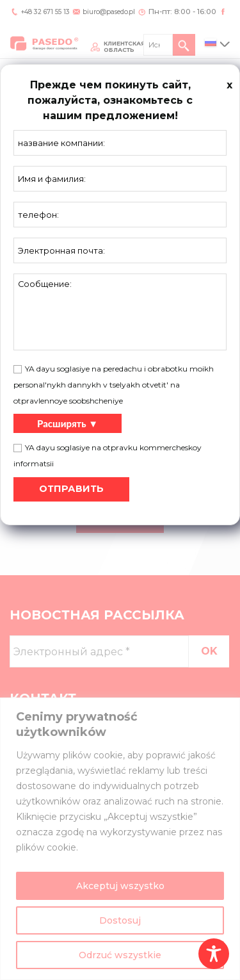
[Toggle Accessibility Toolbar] (214, 954)
